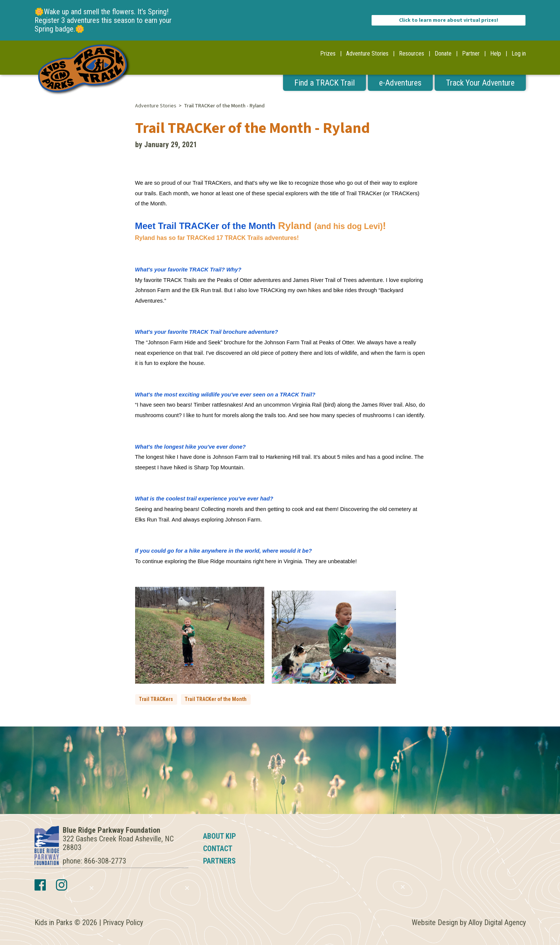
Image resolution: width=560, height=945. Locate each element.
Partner (471, 54)
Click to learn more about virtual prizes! (449, 20)
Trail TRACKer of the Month (216, 699)
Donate (443, 54)
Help (496, 54)
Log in (519, 54)
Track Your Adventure (480, 83)
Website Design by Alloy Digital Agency (469, 922)
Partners (219, 861)
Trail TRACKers (156, 699)
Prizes (328, 54)
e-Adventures (400, 83)
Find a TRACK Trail (324, 83)
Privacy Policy (123, 922)
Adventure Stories (367, 54)
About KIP (220, 836)
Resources (412, 54)
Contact (218, 849)
